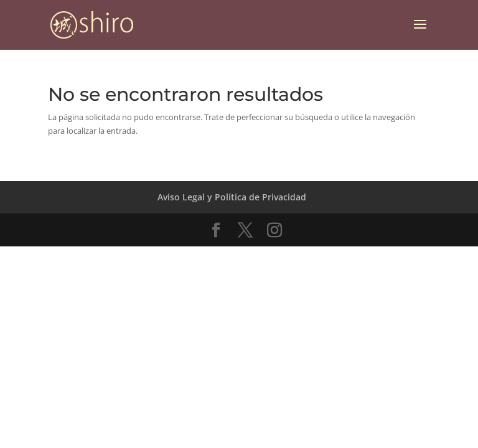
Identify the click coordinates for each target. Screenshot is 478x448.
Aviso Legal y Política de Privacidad (232, 197)
